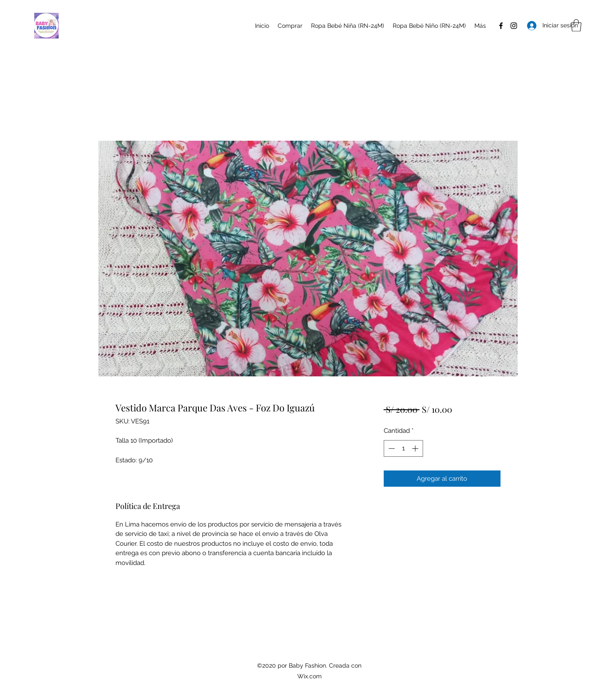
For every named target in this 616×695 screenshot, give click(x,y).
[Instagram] (514, 26)
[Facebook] (501, 26)
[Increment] (416, 448)
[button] (576, 25)
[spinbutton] (403, 448)
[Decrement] (391, 448)
